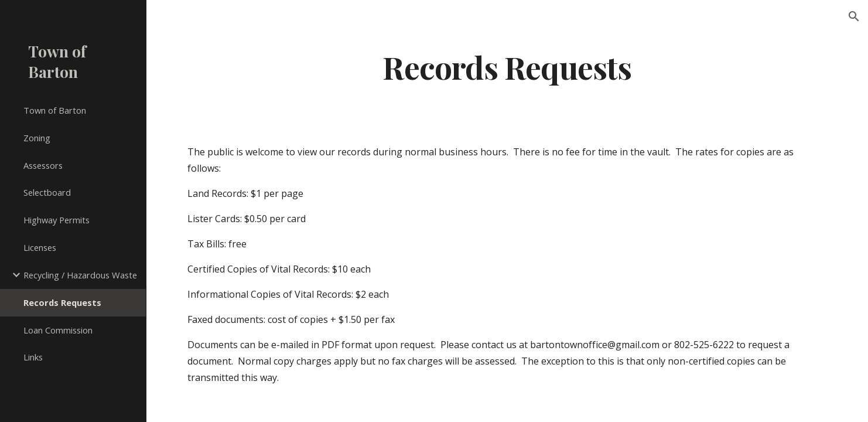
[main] (507, 67)
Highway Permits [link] (57, 220)
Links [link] (33, 357)
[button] (854, 16)
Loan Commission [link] (58, 330)
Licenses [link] (40, 247)
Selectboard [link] (47, 192)
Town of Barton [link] (55, 110)
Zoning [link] (37, 138)
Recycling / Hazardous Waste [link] (80, 275)
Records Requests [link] (62, 302)
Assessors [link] (43, 165)
